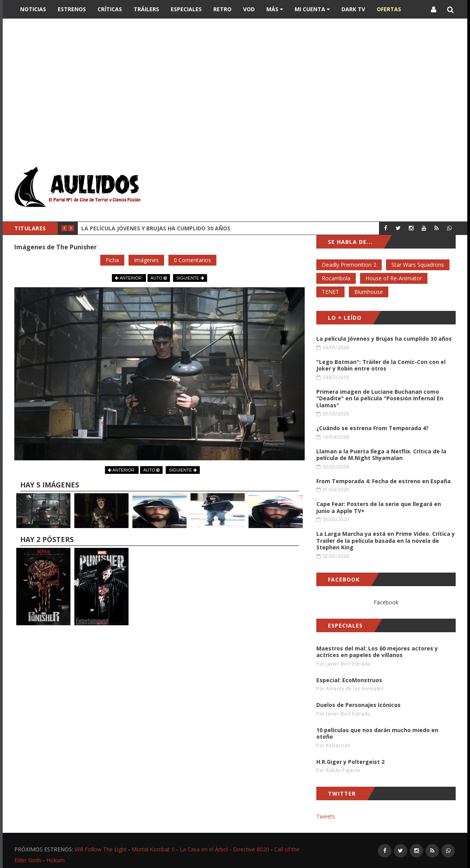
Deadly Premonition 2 (349, 265)
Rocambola (336, 278)
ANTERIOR (129, 278)
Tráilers (146, 9)
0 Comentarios (192, 260)
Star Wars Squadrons (418, 265)
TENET (330, 292)
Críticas (110, 9)
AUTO (159, 278)
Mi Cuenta (312, 9)
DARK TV (353, 9)
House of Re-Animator (394, 278)
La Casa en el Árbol (204, 849)
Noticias (33, 9)
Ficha (112, 260)
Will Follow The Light (101, 849)
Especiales (186, 9)
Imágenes (146, 260)
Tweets (326, 816)
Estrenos (72, 9)
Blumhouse (369, 292)
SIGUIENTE (190, 278)
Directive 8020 (251, 849)
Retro (222, 9)
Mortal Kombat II (153, 849)
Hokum (56, 860)
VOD (249, 9)
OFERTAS (389, 9)
